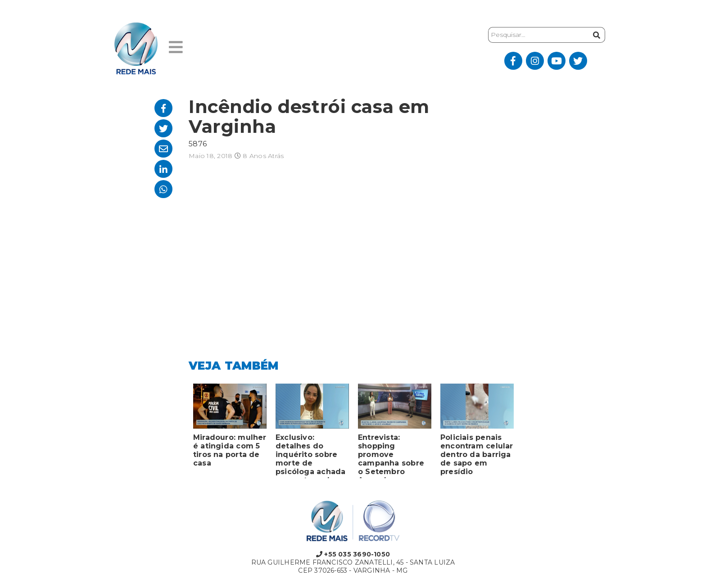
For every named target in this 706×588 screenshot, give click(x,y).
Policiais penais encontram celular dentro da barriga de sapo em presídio (477, 455)
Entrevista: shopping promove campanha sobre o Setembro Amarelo (391, 456)
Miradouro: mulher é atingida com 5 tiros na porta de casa (230, 450)
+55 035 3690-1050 (353, 554)
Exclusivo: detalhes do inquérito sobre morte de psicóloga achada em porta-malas (310, 456)
